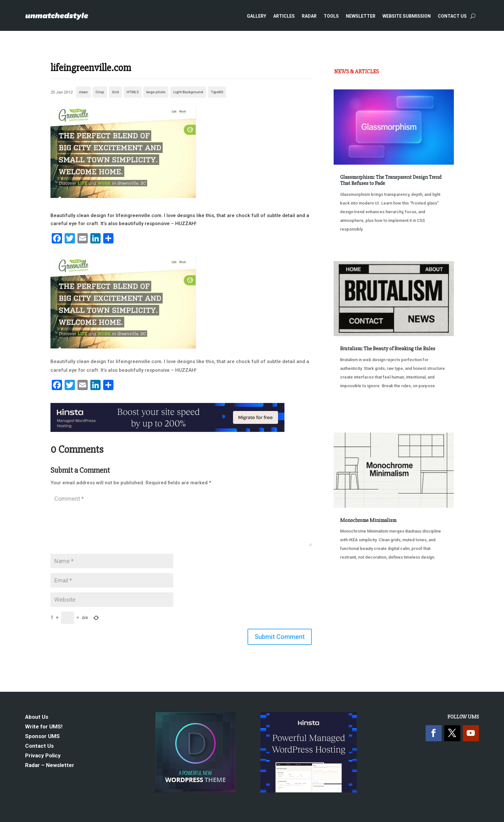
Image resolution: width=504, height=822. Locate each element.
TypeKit (217, 92)
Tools (331, 16)
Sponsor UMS (42, 737)
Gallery (256, 16)
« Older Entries (355, 596)
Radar (309, 16)
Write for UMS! (44, 727)
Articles (284, 16)
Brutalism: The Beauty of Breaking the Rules (388, 349)
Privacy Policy (43, 756)
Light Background (188, 92)
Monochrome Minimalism (368, 520)
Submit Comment (280, 637)
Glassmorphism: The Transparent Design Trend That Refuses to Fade (391, 180)
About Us (37, 717)
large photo (156, 92)
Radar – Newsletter (50, 766)
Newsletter (361, 16)
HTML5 (133, 92)
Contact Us (452, 16)
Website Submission (407, 16)
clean (83, 92)
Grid (115, 92)
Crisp (100, 92)
